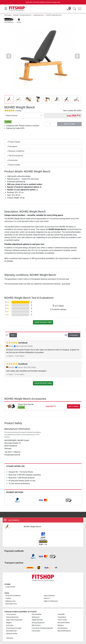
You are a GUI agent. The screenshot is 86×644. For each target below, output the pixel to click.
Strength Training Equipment (22, 15)
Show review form (43, 322)
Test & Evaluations (16, 156)
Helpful (10, 356)
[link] (17, 500)
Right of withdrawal (51, 601)
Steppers (61, 625)
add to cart (69, 124)
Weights (9, 623)
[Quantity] (51, 124)
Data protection (49, 596)
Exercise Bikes (37, 614)
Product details (14, 142)
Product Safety (14, 165)
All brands (10, 638)
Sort (12, 335)
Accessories (13, 160)
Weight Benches (38, 15)
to (10, 587)
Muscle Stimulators (64, 631)
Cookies (8, 598)
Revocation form (11, 604)
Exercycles (10, 625)
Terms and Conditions (13, 596)
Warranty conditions (16, 151)
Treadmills (61, 614)
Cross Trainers (11, 614)
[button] (9, 56)
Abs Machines (62, 628)
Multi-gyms (36, 617)
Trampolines (62, 617)
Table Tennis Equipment (14, 620)
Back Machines (11, 631)
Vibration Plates (12, 634)
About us (47, 598)
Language (73, 335)
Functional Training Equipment (42, 628)
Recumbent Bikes (64, 623)
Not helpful (19, 356)
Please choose (12, 115)
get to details (74, 406)
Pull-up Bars (36, 631)
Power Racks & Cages (14, 628)
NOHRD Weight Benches (54, 15)
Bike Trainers (36, 625)
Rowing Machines (12, 617)
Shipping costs (10, 601)
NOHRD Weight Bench (32, 527)
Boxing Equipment (38, 623)
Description (13, 146)
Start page (8, 15)
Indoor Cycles (62, 620)
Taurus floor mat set (26, 404)
